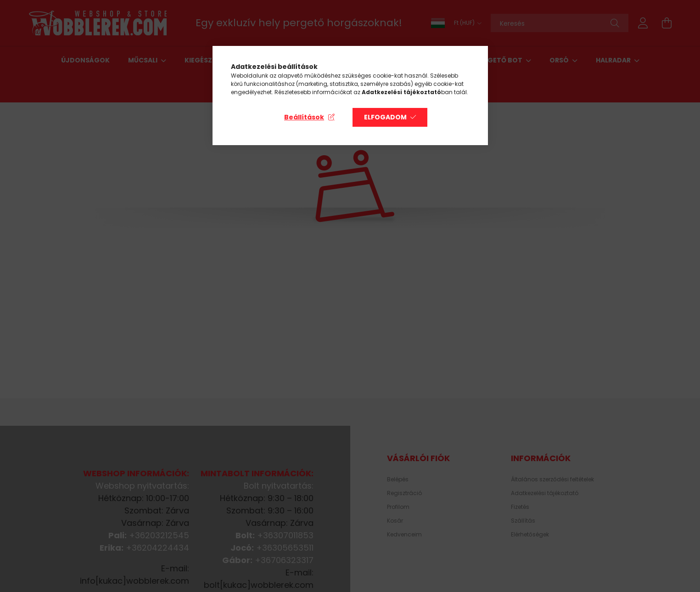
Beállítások (304, 117)
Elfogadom (385, 117)
